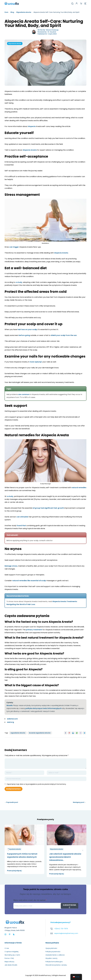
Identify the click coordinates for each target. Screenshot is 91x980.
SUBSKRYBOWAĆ (69, 906)
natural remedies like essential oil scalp (29, 581)
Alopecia (32, 126)
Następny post (79, 802)
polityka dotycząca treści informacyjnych (44, 708)
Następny (83, 850)
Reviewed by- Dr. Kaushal (47, 32)
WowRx (10, 705)
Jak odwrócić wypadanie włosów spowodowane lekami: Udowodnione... (65, 857)
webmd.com (12, 719)
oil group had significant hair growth (48, 508)
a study (19, 282)
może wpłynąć (36, 362)
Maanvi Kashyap (52, 30)
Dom (6, 12)
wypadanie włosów (18, 733)
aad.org (10, 722)
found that (21, 526)
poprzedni (8, 850)
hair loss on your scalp (27, 329)
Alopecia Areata (30, 150)
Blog (12, 12)
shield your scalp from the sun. (64, 335)
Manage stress (11, 566)
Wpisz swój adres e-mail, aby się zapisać (29, 900)
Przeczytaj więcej (15, 871)
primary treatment (34, 630)
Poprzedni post (12, 802)
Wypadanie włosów (24, 12)
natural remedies (79, 488)
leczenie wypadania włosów (40, 733)
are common (24, 394)
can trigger (14, 247)
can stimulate (22, 517)
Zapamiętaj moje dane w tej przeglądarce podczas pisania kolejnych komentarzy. (37, 784)
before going (24, 335)
